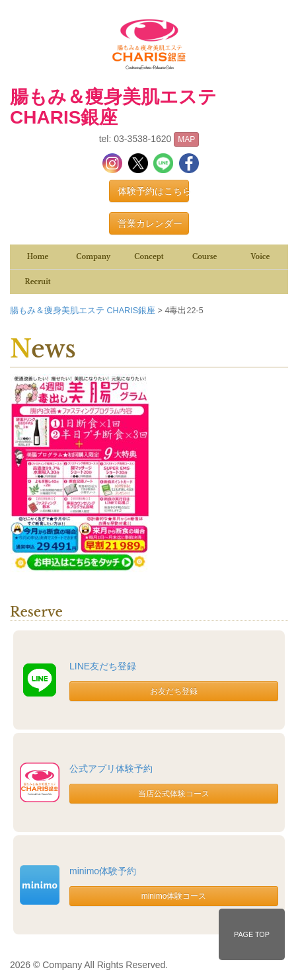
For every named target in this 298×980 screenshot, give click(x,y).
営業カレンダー (150, 223)
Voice (260, 257)
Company (93, 257)
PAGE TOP (252, 934)
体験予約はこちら (153, 191)
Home (38, 257)
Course (205, 257)
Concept (149, 257)
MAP (186, 139)
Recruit (38, 282)
